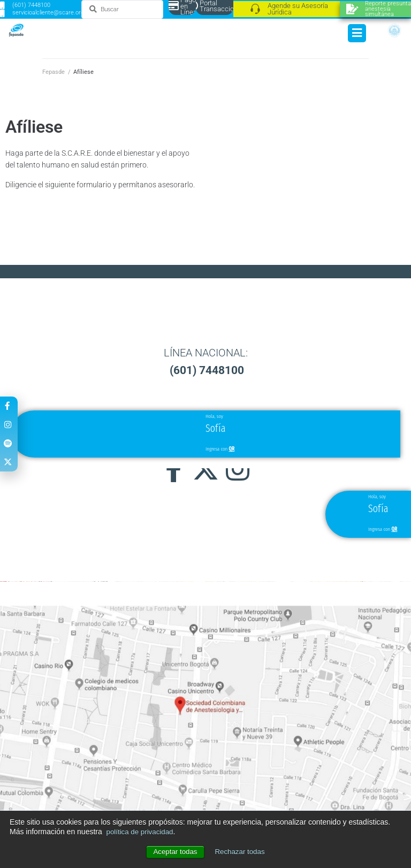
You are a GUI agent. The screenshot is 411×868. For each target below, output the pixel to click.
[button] (205, 513)
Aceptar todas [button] (174, 852)
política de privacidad (142, 832)
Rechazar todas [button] (241, 852)
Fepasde (54, 72)
